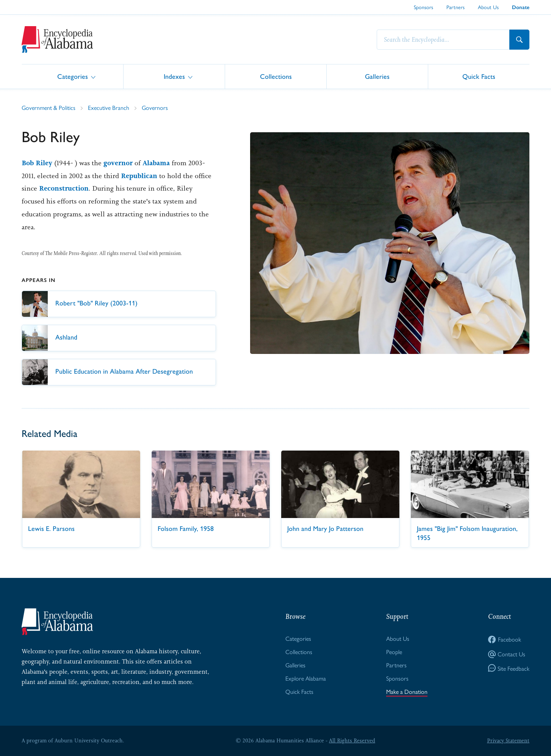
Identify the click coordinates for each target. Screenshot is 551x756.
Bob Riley (37, 163)
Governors (155, 107)
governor (118, 163)
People (394, 652)
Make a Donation (407, 691)
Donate (521, 7)
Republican (139, 176)
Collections (276, 76)
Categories (73, 76)
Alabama (156, 163)
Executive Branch (109, 107)
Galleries (377, 76)
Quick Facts (479, 76)
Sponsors (423, 7)
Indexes (174, 76)
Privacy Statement (508, 740)
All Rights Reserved (352, 740)
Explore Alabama (306, 678)
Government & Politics (49, 107)
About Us (488, 7)
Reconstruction (64, 188)
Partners (456, 7)
